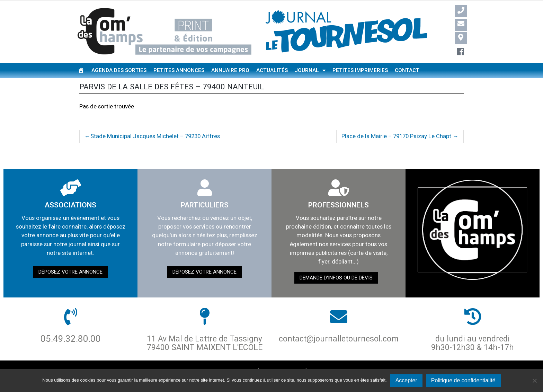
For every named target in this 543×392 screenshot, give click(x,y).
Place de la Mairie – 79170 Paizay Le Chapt (396, 136)
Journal (310, 70)
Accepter (406, 380)
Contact (407, 70)
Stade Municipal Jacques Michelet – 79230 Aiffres (155, 136)
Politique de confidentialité (463, 380)
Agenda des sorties (119, 70)
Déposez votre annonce (70, 272)
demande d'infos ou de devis (336, 278)
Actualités (272, 70)
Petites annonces (179, 70)
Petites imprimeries (360, 70)
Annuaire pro (230, 70)
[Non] (534, 381)
